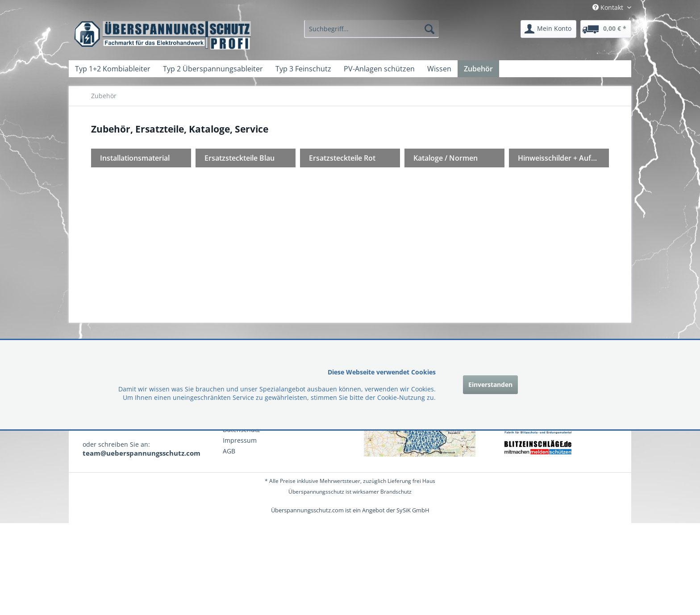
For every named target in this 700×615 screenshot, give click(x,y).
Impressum (240, 440)
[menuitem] (371, 29)
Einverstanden (490, 384)
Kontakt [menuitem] (609, 7)
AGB (229, 451)
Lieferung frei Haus (411, 481)
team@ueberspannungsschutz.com (142, 453)
